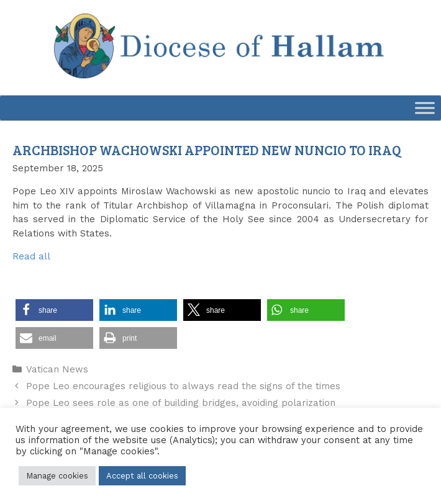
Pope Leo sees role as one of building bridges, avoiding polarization (181, 403)
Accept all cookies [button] (142, 476)
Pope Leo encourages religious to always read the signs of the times (183, 386)
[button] (54, 310)
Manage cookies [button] (57, 476)
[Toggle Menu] (425, 108)
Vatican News (57, 369)
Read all (31, 256)
